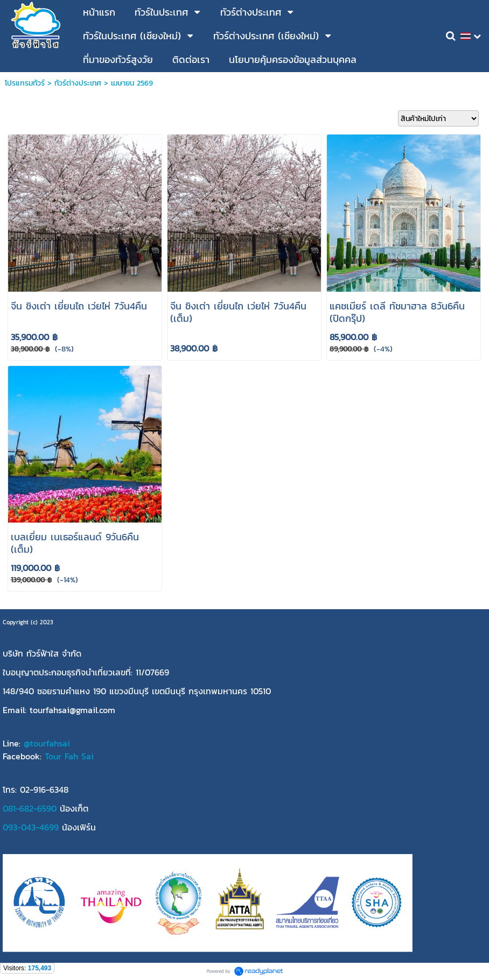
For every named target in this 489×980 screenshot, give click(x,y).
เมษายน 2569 (132, 83)
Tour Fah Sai (69, 756)
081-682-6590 (30, 808)
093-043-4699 (31, 827)
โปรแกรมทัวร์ (25, 83)
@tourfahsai (47, 743)
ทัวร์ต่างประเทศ (78, 83)
